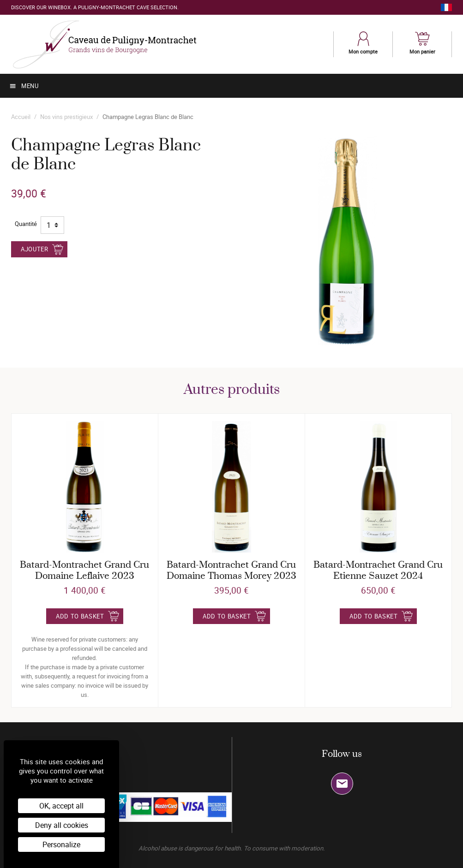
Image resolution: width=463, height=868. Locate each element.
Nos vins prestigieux (66, 117)
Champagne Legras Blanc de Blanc (148, 117)
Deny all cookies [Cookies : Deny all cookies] (62, 825)
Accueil (21, 117)
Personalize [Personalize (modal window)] (61, 844)
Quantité (26, 224)
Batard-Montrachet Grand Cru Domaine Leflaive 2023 (84, 571)
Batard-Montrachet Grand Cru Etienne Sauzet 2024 (378, 571)
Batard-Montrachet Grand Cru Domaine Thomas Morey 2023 (231, 571)
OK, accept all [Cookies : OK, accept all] (61, 806)
